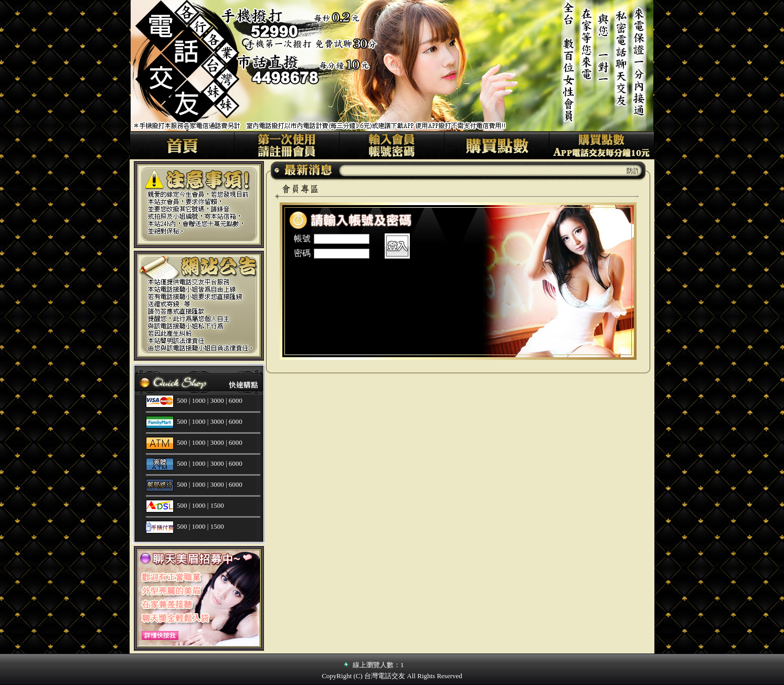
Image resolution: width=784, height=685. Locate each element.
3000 (217, 400)
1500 (217, 505)
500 (182, 400)
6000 (236, 400)
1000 (199, 400)
